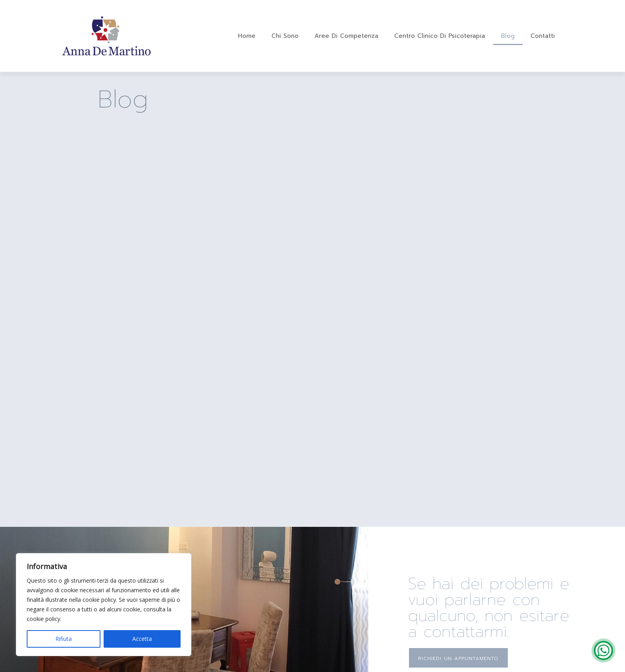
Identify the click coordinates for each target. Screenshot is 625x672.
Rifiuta (64, 639)
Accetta (142, 639)
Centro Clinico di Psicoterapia (440, 36)
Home (247, 36)
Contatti (543, 36)
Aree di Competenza (346, 36)
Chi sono (285, 36)
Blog (508, 36)
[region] (104, 605)
